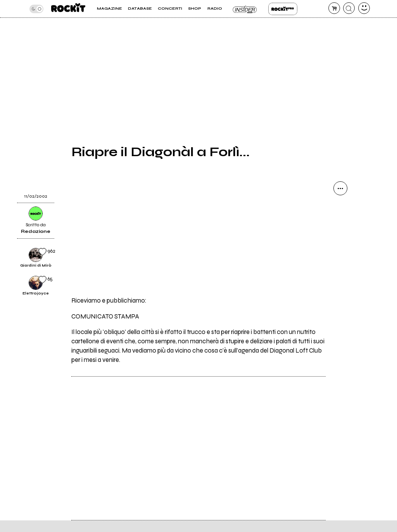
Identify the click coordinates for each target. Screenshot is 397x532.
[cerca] (349, 8)
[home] (68, 9)
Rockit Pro (283, 9)
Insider (245, 9)
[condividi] (340, 188)
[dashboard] (364, 8)
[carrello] (334, 8)
